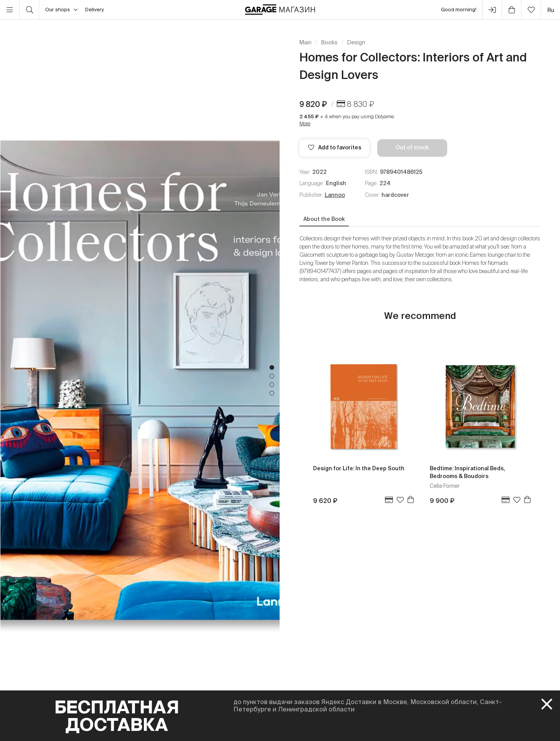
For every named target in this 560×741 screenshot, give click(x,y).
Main (305, 42)
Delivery (94, 10)
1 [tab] (272, 368)
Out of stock (412, 147)
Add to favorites (335, 147)
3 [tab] (272, 385)
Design (356, 42)
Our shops (61, 10)
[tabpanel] (140, 380)
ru (551, 10)
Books (329, 42)
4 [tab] (272, 393)
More (305, 123)
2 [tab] (272, 376)
